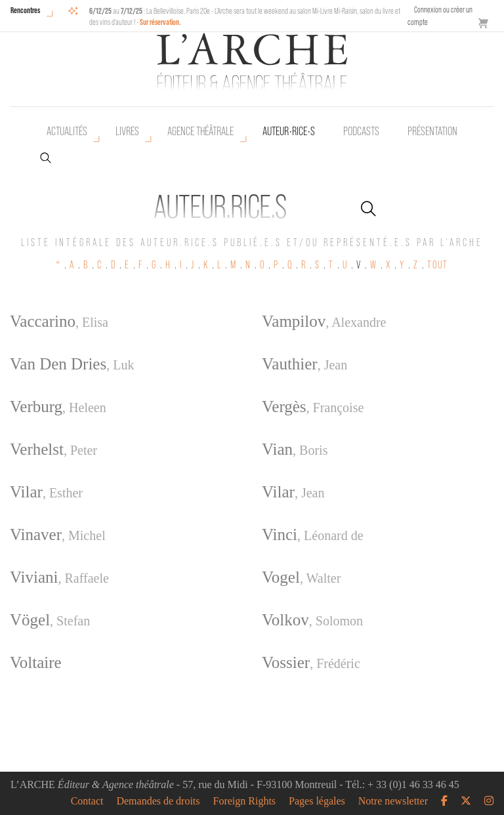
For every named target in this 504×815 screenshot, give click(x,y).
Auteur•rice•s (289, 131)
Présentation (432, 131)
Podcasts (361, 131)
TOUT (438, 265)
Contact (87, 801)
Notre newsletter (393, 801)
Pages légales (317, 801)
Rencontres (25, 10)
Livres (127, 131)
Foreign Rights (245, 801)
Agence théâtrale (200, 131)
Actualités (67, 131)
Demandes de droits (158, 801)
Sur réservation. (160, 22)
